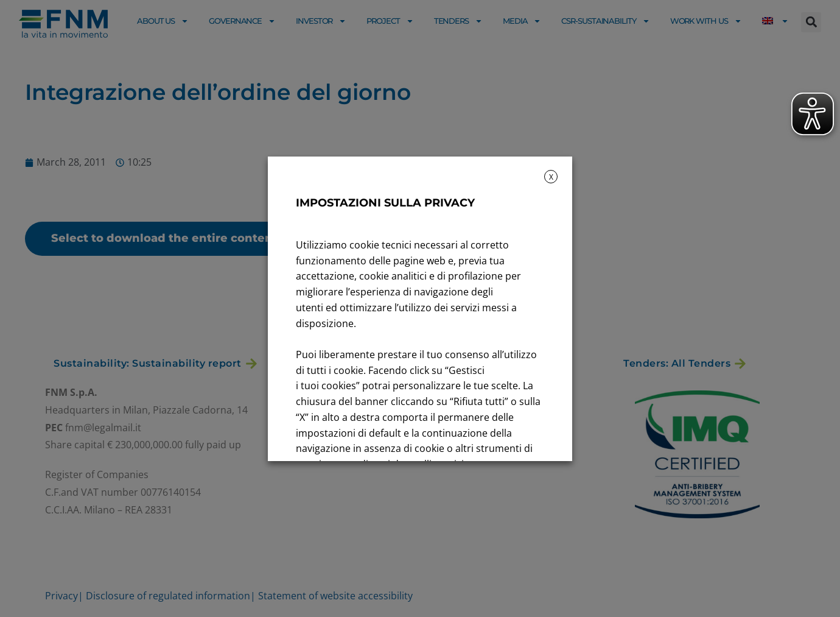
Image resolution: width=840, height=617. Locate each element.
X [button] (551, 177)
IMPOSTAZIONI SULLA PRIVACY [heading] (385, 203)
